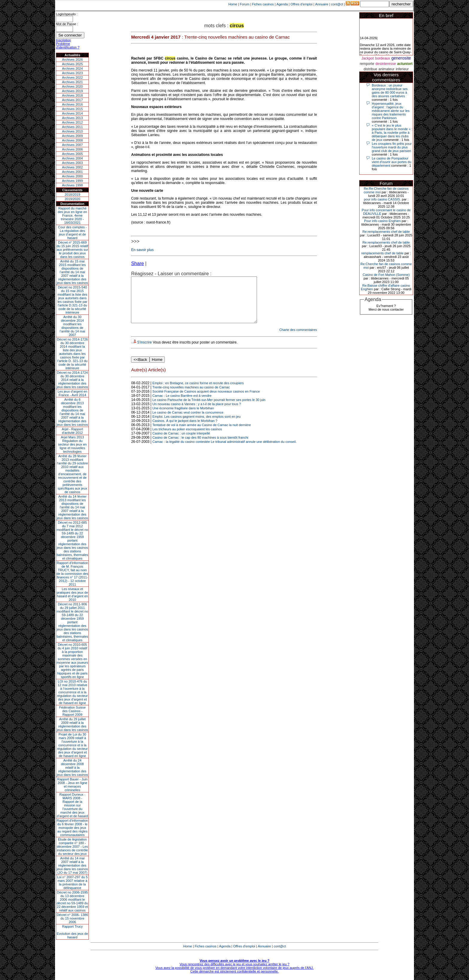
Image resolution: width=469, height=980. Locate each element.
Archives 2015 (72, 109)
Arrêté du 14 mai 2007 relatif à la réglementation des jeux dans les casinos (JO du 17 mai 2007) (73, 865)
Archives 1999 (72, 181)
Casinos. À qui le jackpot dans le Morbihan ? (185, 430)
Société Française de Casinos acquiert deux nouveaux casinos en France (206, 400)
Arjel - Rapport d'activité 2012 (73, 431)
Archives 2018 (72, 95)
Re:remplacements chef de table (386, 232)
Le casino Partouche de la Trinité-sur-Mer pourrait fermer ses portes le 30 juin (209, 409)
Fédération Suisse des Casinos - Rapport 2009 (73, 711)
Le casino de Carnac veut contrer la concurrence (188, 421)
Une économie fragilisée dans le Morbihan (183, 417)
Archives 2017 (72, 100)
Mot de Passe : (67, 24)
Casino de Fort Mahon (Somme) (386, 275)
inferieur (402, 69)
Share (137, 263)
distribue (370, 69)
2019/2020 (72, 199)
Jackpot (367, 58)
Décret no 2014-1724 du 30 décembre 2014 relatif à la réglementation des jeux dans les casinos (73, 380)
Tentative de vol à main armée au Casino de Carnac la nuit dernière (202, 434)
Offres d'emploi (301, 4)
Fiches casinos (263, 4)
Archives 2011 (72, 127)
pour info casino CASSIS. (382, 199)
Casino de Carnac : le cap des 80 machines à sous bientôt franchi (200, 446)
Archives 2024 (72, 69)
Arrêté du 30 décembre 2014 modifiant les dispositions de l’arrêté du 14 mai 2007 (73, 326)
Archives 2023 (72, 73)
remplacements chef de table (382, 253)
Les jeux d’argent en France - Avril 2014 (72, 393)
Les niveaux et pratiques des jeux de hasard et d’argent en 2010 (73, 594)
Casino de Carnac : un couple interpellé (181, 442)
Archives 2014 (72, 113)
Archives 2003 (72, 163)
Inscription (63, 40)
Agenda (282, 4)
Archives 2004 (72, 158)
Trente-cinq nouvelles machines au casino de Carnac (191, 396)
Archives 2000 (72, 176)
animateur (386, 69)
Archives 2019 (72, 91)
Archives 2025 (72, 64)
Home (233, 4)
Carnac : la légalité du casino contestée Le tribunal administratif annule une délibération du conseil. (225, 451)
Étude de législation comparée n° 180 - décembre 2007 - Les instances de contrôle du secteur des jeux (72, 847)
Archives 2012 (72, 122)
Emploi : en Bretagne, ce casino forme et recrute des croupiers (198, 392)
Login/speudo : (67, 14)
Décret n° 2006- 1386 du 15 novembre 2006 (73, 918)
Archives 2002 (72, 167)
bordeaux (383, 58)
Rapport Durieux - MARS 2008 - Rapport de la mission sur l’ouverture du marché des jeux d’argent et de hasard (72, 805)
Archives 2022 (72, 78)
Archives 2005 (72, 154)
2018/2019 (72, 195)
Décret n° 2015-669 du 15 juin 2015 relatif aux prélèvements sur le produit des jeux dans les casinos (72, 250)
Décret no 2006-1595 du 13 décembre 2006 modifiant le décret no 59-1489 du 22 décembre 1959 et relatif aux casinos (73, 901)
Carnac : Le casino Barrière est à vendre (182, 405)
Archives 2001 (72, 172)
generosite (401, 58)
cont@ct (337, 4)
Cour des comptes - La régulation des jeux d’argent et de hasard (72, 233)
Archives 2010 (72, 131)
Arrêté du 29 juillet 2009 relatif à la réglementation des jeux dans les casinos (73, 724)
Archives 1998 (72, 185)
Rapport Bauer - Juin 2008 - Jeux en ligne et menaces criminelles (72, 785)
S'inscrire (144, 351)
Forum (245, 4)
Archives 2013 (72, 118)
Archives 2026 (72, 60)
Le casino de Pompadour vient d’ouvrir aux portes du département (392, 162)
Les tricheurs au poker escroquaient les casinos (187, 438)
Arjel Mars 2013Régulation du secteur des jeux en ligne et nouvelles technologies (72, 444)
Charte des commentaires (298, 339)
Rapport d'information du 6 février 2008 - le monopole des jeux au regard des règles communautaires (73, 828)
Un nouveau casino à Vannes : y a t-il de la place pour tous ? (197, 413)
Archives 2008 (72, 140)
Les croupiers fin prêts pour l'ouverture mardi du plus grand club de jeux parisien (392, 147)
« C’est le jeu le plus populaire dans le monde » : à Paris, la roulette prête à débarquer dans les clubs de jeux (392, 133)
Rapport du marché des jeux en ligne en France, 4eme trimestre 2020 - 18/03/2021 (72, 215)
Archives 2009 (72, 136)
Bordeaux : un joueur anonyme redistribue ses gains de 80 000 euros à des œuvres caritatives (390, 91)
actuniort (405, 64)
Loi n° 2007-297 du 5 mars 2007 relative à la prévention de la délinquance (72, 882)
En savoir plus (142, 250)
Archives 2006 (72, 149)
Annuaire (322, 4)
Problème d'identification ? (68, 45)
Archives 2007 (72, 145)
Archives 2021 (72, 82)
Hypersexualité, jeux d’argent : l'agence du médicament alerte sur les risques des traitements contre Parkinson (391, 111)
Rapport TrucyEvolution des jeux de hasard (73, 932)
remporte (367, 64)
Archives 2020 (72, 86)
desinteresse (386, 64)
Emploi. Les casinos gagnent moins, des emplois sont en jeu (197, 426)
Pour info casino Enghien (382, 221)
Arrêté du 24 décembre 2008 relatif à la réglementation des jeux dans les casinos (73, 768)
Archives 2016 (72, 104)
